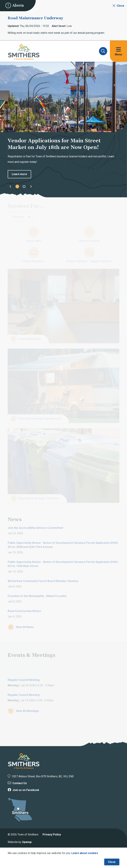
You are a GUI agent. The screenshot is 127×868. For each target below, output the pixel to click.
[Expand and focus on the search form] (103, 51)
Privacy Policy (52, 835)
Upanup (27, 842)
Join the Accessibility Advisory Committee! (35, 528)
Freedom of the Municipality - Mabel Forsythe (37, 596)
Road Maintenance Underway (35, 18)
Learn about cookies (85, 853)
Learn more (19, 174)
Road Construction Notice (24, 611)
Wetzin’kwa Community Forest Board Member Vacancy (43, 581)
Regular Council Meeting (24, 680)
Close (112, 862)
